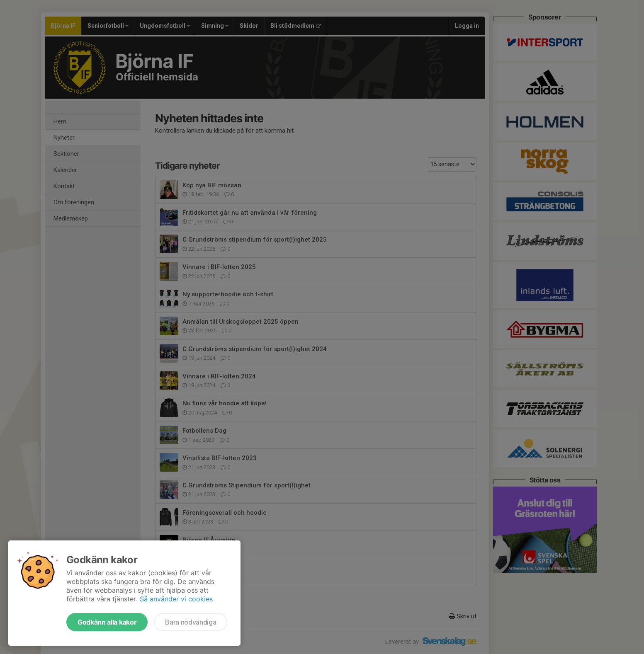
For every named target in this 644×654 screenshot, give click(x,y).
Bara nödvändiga (191, 622)
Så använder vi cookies (176, 599)
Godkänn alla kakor (107, 622)
